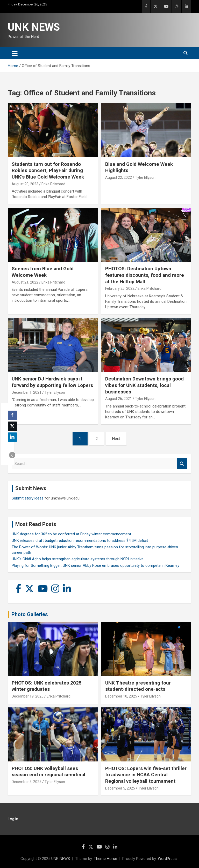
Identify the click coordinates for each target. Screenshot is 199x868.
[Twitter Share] (12, 426)
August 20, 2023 (25, 184)
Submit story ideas (28, 498)
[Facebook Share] (12, 415)
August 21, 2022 (25, 282)
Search (182, 464)
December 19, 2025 (28, 696)
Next (116, 439)
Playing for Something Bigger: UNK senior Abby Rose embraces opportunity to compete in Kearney (95, 565)
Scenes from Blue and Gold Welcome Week (43, 272)
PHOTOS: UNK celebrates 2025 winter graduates (47, 686)
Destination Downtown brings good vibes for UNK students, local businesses (144, 385)
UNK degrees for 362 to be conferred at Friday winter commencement (71, 534)
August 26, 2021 (119, 399)
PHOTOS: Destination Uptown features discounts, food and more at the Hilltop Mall (145, 275)
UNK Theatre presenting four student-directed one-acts (138, 686)
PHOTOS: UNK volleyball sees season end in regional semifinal (48, 772)
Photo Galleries (30, 614)
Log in (13, 819)
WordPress (167, 859)
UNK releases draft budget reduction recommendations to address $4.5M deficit (80, 541)
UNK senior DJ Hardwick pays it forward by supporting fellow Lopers (52, 382)
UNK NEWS (34, 27)
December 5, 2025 (27, 782)
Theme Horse (105, 859)
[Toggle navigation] (15, 53)
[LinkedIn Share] (12, 437)
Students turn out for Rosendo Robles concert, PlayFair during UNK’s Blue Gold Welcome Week (48, 170)
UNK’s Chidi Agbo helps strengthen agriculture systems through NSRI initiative (78, 559)
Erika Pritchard (53, 184)
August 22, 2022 (119, 177)
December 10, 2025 (121, 696)
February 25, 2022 (120, 288)
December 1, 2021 (27, 392)
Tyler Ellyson (145, 177)
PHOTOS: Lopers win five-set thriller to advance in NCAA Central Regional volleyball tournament (146, 775)
